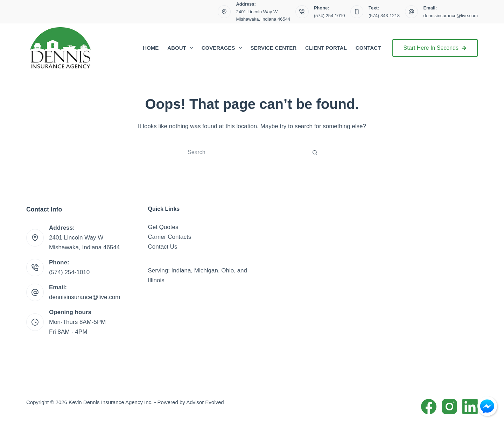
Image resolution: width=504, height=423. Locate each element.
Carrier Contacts (170, 237)
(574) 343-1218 (384, 16)
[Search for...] (245, 152)
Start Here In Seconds (435, 48)
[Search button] (315, 152)
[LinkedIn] (470, 407)
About (181, 48)
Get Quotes (163, 227)
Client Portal (326, 48)
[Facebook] (429, 407)
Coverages (223, 48)
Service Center (274, 48)
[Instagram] (449, 407)
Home (151, 48)
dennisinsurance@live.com (450, 16)
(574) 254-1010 (330, 16)
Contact (368, 48)
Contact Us (163, 247)
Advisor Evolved (205, 402)
